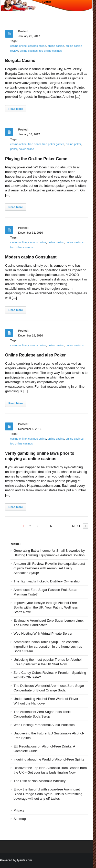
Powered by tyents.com (16, 860)
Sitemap (20, 819)
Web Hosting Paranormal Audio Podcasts (44, 725)
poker (14, 149)
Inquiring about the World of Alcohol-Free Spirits (49, 759)
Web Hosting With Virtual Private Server (43, 633)
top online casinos (50, 51)
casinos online (37, 46)
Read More (16, 109)
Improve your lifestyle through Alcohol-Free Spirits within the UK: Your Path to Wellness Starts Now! (46, 607)
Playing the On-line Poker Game (36, 159)
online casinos (29, 51)
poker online (26, 149)
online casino (56, 46)
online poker (73, 144)
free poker (34, 144)
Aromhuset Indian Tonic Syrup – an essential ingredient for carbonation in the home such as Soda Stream (48, 647)
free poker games (53, 144)
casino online (18, 46)
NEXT (76, 526)
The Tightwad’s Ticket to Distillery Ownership (47, 581)
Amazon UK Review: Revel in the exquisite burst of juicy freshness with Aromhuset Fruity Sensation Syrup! (49, 568)
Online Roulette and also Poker (35, 355)
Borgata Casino (20, 61)
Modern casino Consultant (31, 257)
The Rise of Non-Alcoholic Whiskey (40, 781)
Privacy (19, 810)
